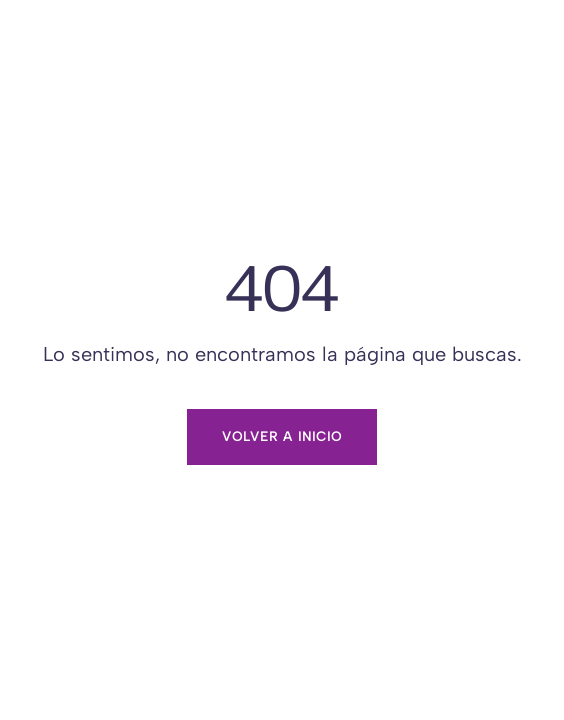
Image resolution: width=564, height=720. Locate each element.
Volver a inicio (282, 436)
